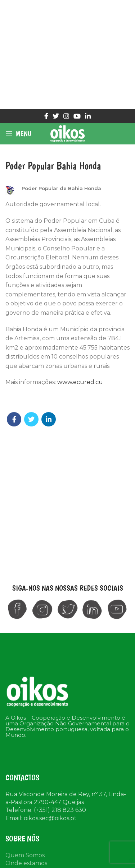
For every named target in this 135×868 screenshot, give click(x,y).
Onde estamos (26, 863)
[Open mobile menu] (18, 134)
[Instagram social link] (66, 116)
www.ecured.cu (80, 382)
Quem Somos (25, 855)
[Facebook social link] (46, 116)
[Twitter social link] (56, 116)
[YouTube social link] (77, 116)
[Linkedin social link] (88, 116)
